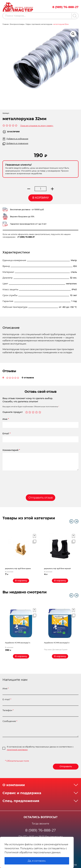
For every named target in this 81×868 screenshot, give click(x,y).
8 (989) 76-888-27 (65, 7)
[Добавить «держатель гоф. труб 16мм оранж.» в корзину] (21, 581)
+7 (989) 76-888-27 (26, 237)
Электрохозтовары (17, 24)
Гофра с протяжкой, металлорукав (39, 24)
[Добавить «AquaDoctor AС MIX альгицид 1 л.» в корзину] (21, 656)
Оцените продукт (13, 412)
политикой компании (17, 750)
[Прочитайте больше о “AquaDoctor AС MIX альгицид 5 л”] (60, 656)
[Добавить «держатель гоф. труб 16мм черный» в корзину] (60, 581)
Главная (6, 24)
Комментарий (11, 450)
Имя (6, 419)
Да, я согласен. (37, 861)
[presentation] (23, 480)
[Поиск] (74, 16)
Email (7, 433)
